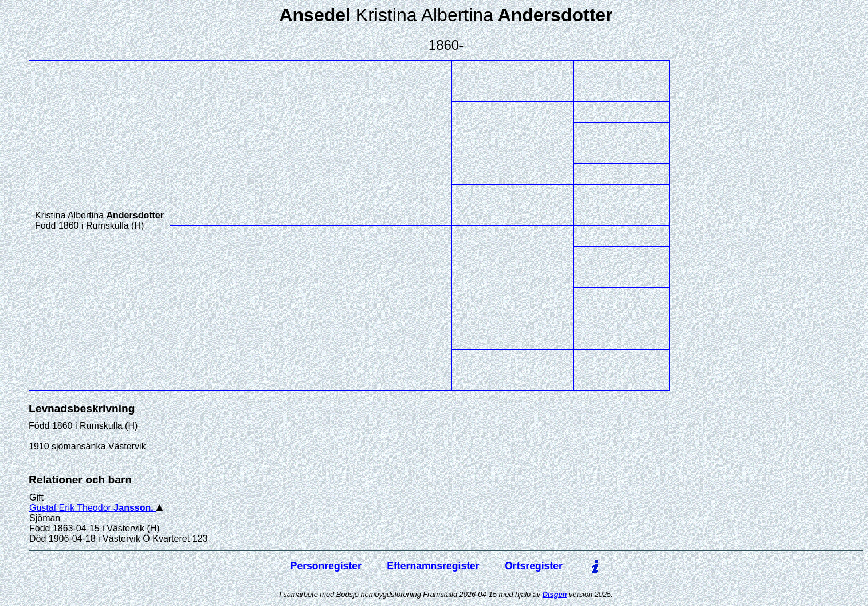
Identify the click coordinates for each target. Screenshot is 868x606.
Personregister (326, 566)
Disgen (555, 594)
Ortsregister (534, 566)
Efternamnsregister (433, 566)
